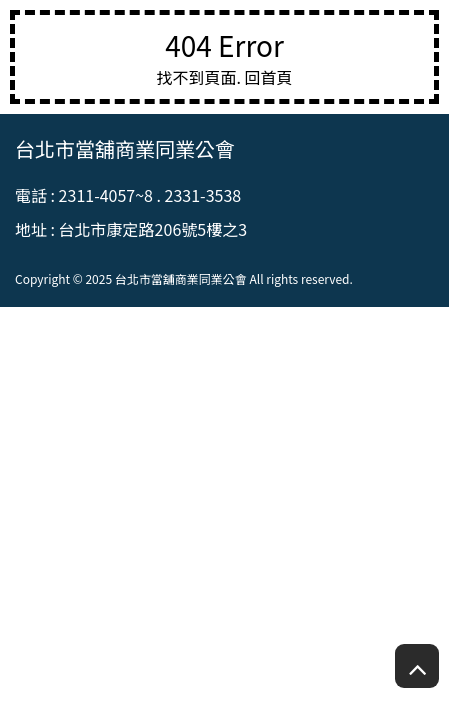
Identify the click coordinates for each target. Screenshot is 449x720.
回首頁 (269, 77)
